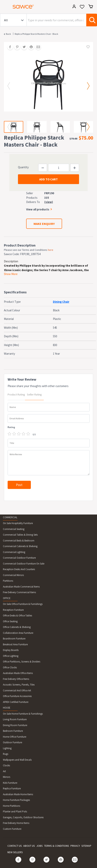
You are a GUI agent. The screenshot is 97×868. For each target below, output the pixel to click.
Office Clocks (10, 667)
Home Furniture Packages (16, 800)
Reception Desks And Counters (19, 569)
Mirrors (7, 777)
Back (8, 34)
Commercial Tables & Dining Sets (20, 535)
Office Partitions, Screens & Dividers (22, 662)
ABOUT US (29, 846)
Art (4, 771)
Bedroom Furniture (13, 731)
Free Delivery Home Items (16, 823)
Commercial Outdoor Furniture (19, 558)
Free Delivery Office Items (16, 679)
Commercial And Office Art (17, 690)
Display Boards (11, 650)
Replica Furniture (12, 788)
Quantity (23, 167)
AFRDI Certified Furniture (16, 702)
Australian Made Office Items (18, 673)
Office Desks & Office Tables (17, 616)
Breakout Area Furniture (15, 644)
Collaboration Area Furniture (18, 633)
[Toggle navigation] (5, 7)
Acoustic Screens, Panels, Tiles (19, 685)
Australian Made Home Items (18, 794)
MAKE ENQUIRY (44, 224)
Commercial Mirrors (13, 575)
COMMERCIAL (10, 517)
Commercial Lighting (14, 552)
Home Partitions (12, 806)
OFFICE (7, 598)
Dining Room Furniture (15, 725)
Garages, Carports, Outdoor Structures (23, 817)
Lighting (7, 748)
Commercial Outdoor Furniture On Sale (24, 564)
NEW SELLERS (15, 852)
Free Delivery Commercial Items (19, 592)
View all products (38, 209)
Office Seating (10, 621)
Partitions (8, 581)
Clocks (6, 765)
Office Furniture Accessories (17, 696)
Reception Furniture (13, 610)
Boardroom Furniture (14, 639)
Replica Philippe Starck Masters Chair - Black (36, 34)
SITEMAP (86, 846)
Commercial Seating (14, 529)
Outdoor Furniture (12, 742)
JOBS (40, 846)
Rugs (6, 754)
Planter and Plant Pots (15, 811)
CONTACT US (15, 846)
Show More (11, 274)
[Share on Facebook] (9, 47)
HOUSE (7, 708)
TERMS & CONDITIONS (57, 846)
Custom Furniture (12, 829)
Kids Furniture (10, 783)
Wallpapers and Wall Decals (17, 760)
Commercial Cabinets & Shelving (20, 546)
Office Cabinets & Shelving (17, 627)
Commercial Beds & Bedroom (19, 541)
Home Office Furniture (15, 737)
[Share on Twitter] (23, 47)
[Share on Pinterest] (16, 47)
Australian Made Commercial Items (21, 587)
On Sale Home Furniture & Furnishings (23, 714)
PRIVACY (75, 846)
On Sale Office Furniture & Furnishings (23, 604)
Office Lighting (11, 656)
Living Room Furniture (15, 719)
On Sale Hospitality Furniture (18, 523)
